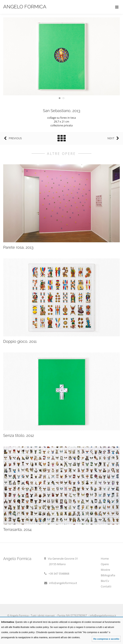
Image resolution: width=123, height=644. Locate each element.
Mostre (105, 570)
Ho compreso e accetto (106, 639)
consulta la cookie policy (22, 632)
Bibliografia (108, 575)
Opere (105, 564)
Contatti (106, 586)
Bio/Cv (105, 581)
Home (105, 559)
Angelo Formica (25, 7)
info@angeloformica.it (63, 583)
